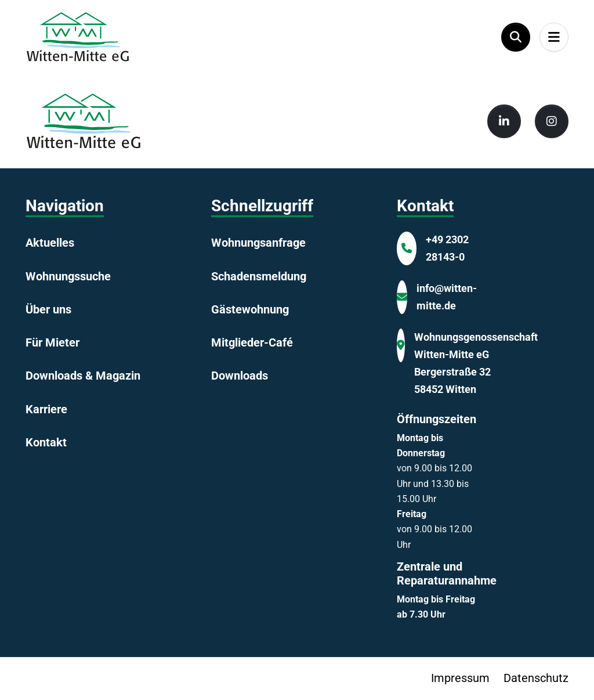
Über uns (48, 309)
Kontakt (46, 442)
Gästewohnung (250, 309)
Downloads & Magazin (83, 376)
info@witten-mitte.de (447, 297)
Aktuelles (50, 243)
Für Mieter (52, 342)
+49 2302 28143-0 (447, 248)
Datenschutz (536, 678)
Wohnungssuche (68, 276)
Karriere (46, 409)
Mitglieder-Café (252, 342)
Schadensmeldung (259, 276)
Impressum (460, 678)
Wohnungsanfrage (258, 243)
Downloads (240, 376)
